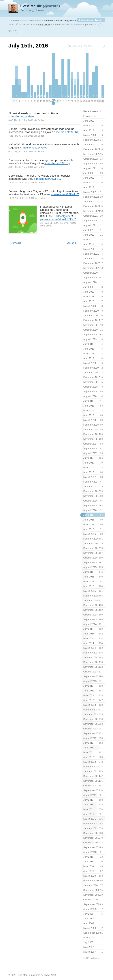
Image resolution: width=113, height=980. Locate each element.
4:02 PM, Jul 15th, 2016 (21, 167)
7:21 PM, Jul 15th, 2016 (21, 136)
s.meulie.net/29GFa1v (48, 179)
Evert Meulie (23, 975)
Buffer (41, 120)
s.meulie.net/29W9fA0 (34, 147)
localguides (65, 216)
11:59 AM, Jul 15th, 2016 (21, 183)
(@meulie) (40, 6)
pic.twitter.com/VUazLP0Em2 (58, 219)
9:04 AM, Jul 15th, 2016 (52, 223)
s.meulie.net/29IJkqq (57, 163)
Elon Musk (45, 25)
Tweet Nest (50, 975)
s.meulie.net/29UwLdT (65, 194)
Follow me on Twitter (91, 20)
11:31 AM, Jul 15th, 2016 (21, 198)
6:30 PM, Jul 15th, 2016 (21, 151)
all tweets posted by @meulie (61, 21)
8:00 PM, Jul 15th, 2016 (21, 120)
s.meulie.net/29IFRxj (66, 132)
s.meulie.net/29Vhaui (21, 116)
